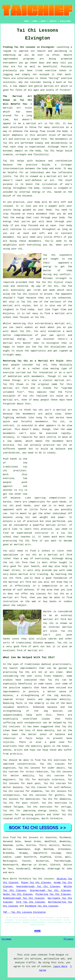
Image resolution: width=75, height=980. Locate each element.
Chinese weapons (44, 643)
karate (7, 502)
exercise (20, 139)
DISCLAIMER (65, 21)
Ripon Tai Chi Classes (36, 883)
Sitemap (7, 939)
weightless (10, 245)
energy (7, 188)
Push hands (10, 459)
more (11, 873)
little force (38, 510)
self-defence (33, 180)
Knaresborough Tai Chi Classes (38, 887)
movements (61, 139)
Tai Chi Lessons (43, 879)
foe (70, 286)
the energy (17, 218)
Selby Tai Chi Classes (18, 894)
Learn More (60, 967)
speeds (22, 449)
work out (39, 647)
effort (58, 237)
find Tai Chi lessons (24, 838)
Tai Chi (54, 124)
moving (55, 369)
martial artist (56, 525)
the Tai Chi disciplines (49, 347)
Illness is (50, 188)
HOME (26, 21)
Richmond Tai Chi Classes (42, 906)
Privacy (68, 939)
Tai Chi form (28, 541)
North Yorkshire (52, 819)
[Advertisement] (51, 475)
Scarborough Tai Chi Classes (50, 890)
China (33, 127)
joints (7, 176)
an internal (51, 627)
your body (34, 202)
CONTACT (53, 21)
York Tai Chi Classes (30, 902)
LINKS (35, 21)
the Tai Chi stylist (50, 282)
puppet (53, 206)
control (52, 437)
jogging (8, 74)
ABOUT (43, 21)
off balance (12, 498)
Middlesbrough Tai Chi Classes (24, 898)
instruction (11, 601)
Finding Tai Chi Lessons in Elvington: (29, 47)
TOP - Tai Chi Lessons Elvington (24, 912)
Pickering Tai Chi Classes (53, 894)
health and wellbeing (52, 51)
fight (21, 298)
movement (8, 237)
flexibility (41, 155)
